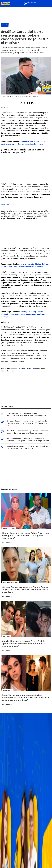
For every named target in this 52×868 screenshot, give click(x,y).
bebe (29, 369)
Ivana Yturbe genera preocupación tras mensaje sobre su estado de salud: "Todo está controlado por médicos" (25, 698)
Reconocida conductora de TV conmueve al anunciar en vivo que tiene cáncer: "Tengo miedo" (28, 440)
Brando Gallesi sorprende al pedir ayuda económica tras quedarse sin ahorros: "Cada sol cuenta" (29, 432)
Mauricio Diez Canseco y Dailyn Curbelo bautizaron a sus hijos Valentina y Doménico (29, 447)
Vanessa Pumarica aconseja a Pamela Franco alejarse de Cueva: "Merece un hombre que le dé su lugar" (25, 590)
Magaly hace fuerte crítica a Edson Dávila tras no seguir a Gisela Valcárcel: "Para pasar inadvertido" (25, 536)
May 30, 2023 (8, 205)
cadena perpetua (40, 369)
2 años (23, 369)
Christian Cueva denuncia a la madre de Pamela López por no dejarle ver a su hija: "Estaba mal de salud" (27, 423)
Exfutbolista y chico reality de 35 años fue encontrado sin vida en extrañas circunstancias (26, 414)
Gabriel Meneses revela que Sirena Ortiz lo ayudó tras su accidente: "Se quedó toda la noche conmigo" (24, 644)
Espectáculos (7, 543)
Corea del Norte (8, 371)
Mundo (5, 25)
